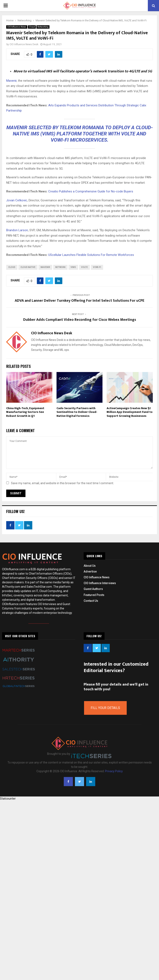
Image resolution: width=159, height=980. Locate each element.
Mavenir (11, 81)
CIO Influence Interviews (100, 583)
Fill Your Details (105, 708)
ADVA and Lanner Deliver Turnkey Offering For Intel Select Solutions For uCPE (79, 301)
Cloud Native (28, 267)
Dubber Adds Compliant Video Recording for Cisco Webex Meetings (80, 320)
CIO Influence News (17, 27)
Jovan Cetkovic (17, 200)
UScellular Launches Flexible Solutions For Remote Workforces (91, 255)
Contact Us (91, 601)
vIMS (73, 267)
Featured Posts (94, 595)
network (60, 267)
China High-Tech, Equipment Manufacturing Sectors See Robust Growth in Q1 (25, 412)
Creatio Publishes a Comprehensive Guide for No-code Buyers (91, 191)
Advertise (90, 571)
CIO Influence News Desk (24, 44)
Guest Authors (93, 589)
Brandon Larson (17, 230)
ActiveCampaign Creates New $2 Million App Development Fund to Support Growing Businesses (130, 412)
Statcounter (8, 799)
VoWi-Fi (97, 267)
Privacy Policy (114, 771)
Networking (43, 27)
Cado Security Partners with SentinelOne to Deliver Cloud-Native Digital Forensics (77, 412)
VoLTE (84, 267)
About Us (90, 566)
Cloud (32, 27)
